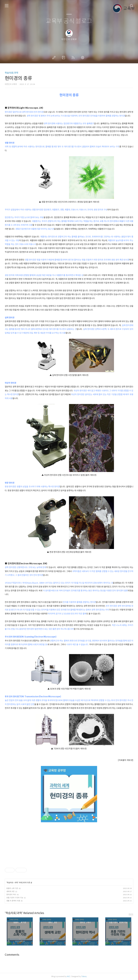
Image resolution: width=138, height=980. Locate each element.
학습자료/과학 (12, 73)
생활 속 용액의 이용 (13, 901)
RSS (74, 58)
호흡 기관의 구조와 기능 (15, 898)
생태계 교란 (10, 891)
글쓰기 (55, 58)
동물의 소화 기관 (12, 888)
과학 (16, 883)
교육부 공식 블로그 (69, 21)
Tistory (84, 976)
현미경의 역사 (11, 895)
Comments (12, 955)
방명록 (64, 58)
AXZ (68, 976)
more (131, 914)
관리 (83, 58)
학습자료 (10, 883)
